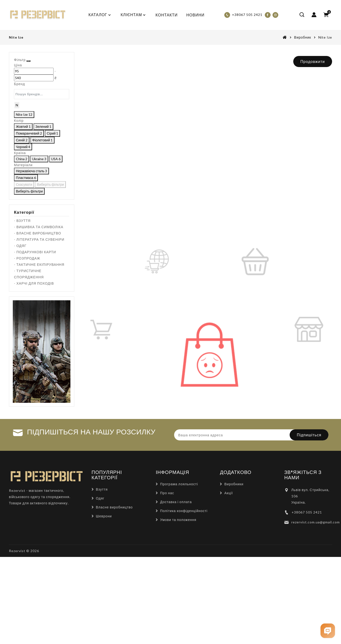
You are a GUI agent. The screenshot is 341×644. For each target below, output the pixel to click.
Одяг (100, 579)
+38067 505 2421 (307, 593)
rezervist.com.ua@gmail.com (316, 603)
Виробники (234, 565)
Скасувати (25, 263)
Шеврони (104, 597)
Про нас (167, 574)
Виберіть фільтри (53, 263)
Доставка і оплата (176, 583)
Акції (228, 574)
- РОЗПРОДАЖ (27, 339)
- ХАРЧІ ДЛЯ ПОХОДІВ (34, 364)
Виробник (303, 37)
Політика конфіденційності (184, 592)
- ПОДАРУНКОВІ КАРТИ (35, 333)
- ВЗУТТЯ (22, 302)
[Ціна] (24, 79)
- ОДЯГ (20, 327)
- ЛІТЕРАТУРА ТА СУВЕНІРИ (39, 320)
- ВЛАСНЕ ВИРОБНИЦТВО (38, 314)
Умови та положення (178, 601)
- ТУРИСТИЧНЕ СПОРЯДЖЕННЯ (29, 355)
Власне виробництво (114, 588)
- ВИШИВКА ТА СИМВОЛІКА (39, 308)
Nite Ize (325, 37)
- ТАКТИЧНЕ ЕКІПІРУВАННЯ (39, 346)
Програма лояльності (179, 565)
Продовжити (313, 61)
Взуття (102, 570)
